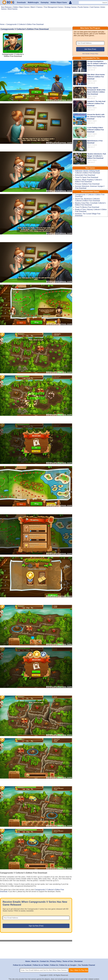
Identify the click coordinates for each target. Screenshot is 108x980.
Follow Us (54, 965)
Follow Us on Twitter (41, 965)
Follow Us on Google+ (68, 965)
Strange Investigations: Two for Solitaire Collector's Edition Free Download (97, 64)
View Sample (86, 54)
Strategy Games (71, 7)
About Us (35, 961)
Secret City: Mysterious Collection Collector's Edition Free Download (88, 200)
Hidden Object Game (59, 2)
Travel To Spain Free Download (87, 177)
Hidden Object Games (21, 7)
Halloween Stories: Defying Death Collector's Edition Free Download (88, 172)
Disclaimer (78, 961)
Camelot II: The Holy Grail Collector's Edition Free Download (96, 104)
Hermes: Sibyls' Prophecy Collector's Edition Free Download (89, 181)
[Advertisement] (54, 17)
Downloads (21, 2)
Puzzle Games (83, 7)
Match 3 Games (37, 7)
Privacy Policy (94, 54)
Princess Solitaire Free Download (87, 184)
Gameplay (45, 2)
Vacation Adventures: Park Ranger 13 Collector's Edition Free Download (97, 156)
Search (105, 3)
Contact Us (44, 961)
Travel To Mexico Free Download (87, 207)
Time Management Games (53, 7)
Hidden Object (92, 68)
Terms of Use (68, 961)
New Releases (6, 7)
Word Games (13, 9)
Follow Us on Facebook (22, 965)
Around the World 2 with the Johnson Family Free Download (96, 117)
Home (28, 961)
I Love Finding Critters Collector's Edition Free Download (96, 130)
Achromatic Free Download (85, 175)
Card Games (95, 7)
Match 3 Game (92, 145)
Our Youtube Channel (87, 965)
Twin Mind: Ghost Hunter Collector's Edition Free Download (96, 77)
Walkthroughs (33, 2)
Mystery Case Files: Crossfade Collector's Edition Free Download (90, 204)
